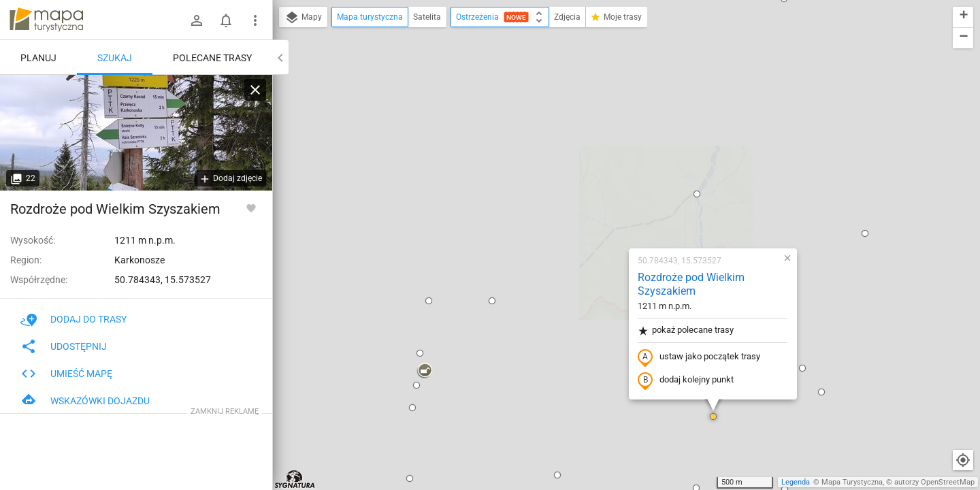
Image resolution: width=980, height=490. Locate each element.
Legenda (796, 482)
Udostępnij (64, 346)
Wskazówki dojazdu (85, 401)
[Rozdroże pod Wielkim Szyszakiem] (136, 133)
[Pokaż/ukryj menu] (255, 20)
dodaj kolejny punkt (599, 209)
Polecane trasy (212, 58)
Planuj (38, 58)
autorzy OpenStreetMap (934, 482)
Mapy (303, 18)
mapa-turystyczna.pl (46, 20)
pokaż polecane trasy (599, 159)
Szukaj (115, 58)
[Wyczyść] (255, 90)
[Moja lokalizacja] (963, 460)
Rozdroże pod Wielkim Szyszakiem (604, 113)
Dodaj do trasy (73, 319)
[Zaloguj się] (197, 20)
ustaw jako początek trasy (612, 186)
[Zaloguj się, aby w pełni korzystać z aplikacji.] (251, 208)
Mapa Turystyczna (852, 482)
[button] (405, 129)
